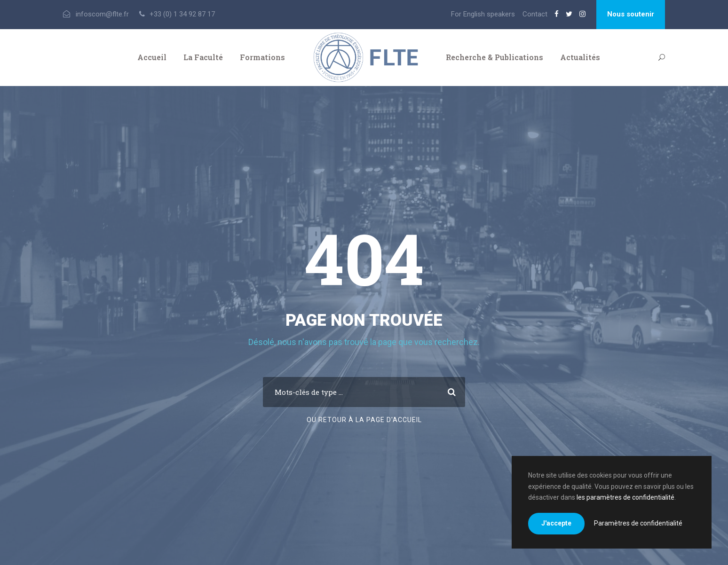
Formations (262, 57)
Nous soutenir (631, 14)
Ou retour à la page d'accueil (364, 420)
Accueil (152, 57)
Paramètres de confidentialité (638, 523)
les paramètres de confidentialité (625, 497)
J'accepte (556, 523)
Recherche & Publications (495, 57)
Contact (535, 14)
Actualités (580, 57)
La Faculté (203, 57)
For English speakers (483, 14)
